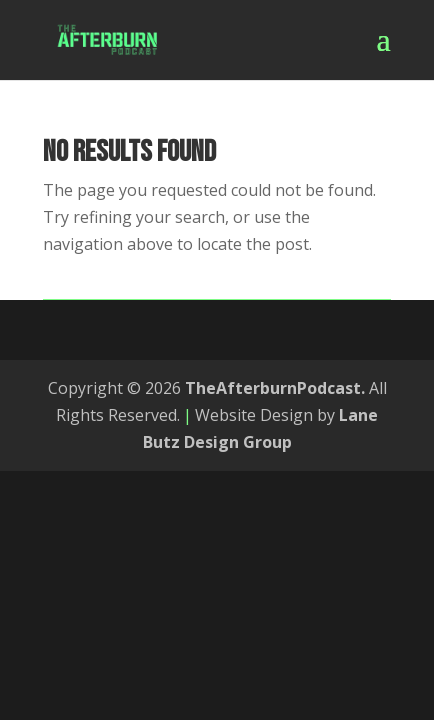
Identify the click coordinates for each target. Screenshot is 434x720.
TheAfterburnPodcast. (275, 388)
